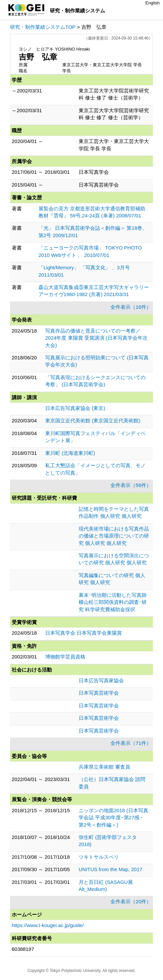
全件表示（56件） (131, 485)
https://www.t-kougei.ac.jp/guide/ (48, 925)
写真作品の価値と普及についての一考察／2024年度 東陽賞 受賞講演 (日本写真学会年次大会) (96, 338)
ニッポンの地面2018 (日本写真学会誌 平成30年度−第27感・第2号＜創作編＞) (113, 818)
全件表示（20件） (131, 901)
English (152, 3)
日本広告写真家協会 (101, 680)
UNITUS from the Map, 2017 (110, 869)
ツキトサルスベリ (99, 857)
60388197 (23, 949)
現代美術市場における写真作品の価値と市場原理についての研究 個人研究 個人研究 (114, 536)
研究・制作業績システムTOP (43, 27)
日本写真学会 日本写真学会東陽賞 (84, 633)
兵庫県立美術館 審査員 (104, 767)
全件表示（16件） (131, 307)
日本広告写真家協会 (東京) (75, 408)
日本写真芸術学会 (99, 693)
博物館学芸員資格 (65, 657)
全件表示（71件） (131, 743)
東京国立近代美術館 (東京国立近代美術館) (93, 421)
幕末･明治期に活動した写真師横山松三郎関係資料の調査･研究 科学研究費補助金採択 (113, 602)
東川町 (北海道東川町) (70, 453)
